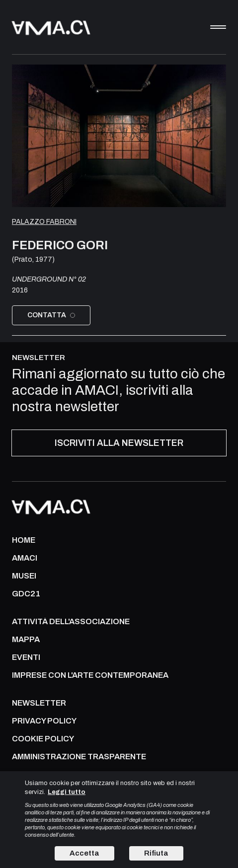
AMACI (25, 558)
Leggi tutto (67, 792)
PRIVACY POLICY (44, 721)
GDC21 (26, 594)
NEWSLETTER (39, 703)
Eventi (26, 657)
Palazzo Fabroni (44, 222)
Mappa (26, 640)
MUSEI (24, 576)
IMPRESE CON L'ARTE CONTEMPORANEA (90, 675)
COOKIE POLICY (43, 739)
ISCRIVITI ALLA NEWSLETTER (119, 443)
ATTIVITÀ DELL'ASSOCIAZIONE (71, 622)
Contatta (51, 315)
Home (24, 540)
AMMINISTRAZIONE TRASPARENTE (79, 757)
